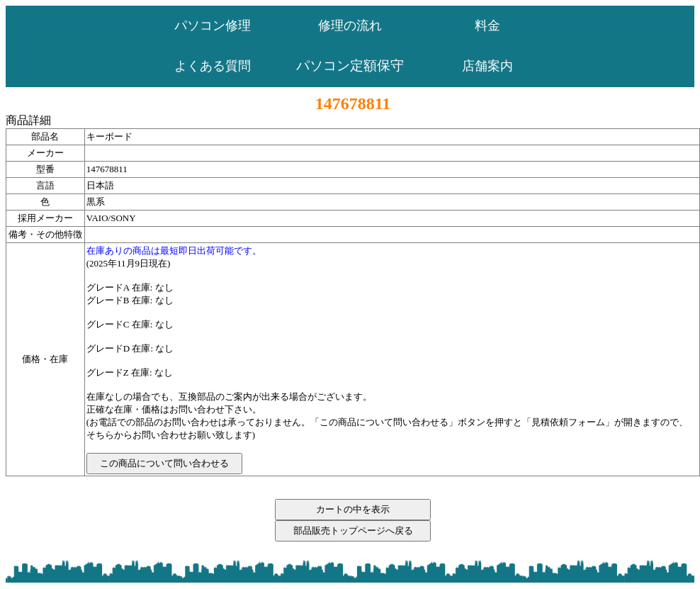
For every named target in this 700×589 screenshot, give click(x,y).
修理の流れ (350, 26)
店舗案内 (487, 66)
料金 (487, 26)
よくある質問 (213, 66)
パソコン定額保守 (350, 66)
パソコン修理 (213, 26)
